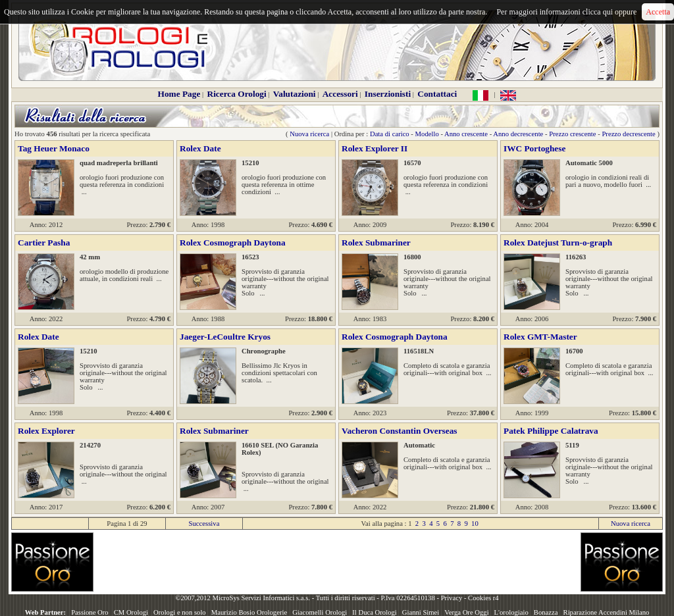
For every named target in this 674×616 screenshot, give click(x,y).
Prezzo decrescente (628, 134)
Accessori (340, 94)
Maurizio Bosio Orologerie (249, 612)
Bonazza (546, 612)
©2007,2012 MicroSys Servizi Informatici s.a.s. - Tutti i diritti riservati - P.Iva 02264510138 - (308, 598)
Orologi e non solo (180, 612)
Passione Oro (90, 612)
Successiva (204, 524)
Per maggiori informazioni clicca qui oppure (566, 12)
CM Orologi (131, 612)
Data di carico (390, 134)
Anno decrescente (518, 134)
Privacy (452, 598)
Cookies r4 (483, 598)
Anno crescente (466, 134)
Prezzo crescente (572, 134)
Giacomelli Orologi (320, 612)
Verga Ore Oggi (466, 612)
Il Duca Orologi (374, 612)
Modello (427, 134)
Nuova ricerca (309, 134)
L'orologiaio (511, 612)
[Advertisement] (337, 562)
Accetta (658, 12)
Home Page (179, 94)
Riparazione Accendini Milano (607, 612)
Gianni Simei (421, 612)
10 (475, 524)
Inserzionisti (388, 94)
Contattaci (437, 94)
